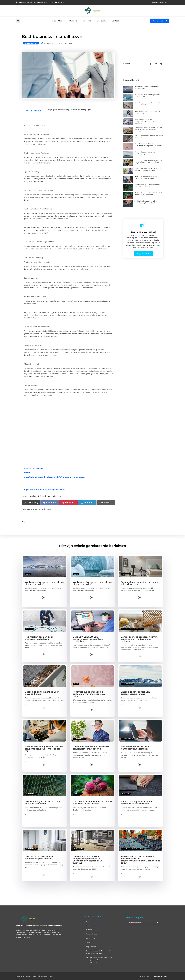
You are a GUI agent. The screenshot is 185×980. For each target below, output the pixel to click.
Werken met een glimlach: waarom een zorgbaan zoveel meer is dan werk (148, 162)
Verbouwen (79, 849)
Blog (28, 574)
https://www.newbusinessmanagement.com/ (44, 490)
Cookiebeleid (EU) (160, 976)
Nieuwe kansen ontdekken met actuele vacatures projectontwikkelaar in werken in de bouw (140, 860)
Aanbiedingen (127, 684)
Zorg (28, 739)
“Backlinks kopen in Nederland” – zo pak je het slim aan (98, 952)
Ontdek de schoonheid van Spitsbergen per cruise (145, 153)
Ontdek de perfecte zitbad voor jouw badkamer (149, 137)
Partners (73, 21)
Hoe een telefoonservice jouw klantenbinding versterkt (146, 177)
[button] (18, 21)
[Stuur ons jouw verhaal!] (143, 225)
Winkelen (78, 794)
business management (34, 468)
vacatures (28, 473)
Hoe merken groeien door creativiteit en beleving (149, 112)
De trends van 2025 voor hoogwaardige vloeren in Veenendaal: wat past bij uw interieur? (88, 860)
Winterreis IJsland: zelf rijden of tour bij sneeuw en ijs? (148, 88)
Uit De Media (58, 21)
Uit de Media (90, 938)
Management (31, 43)
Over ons (87, 21)
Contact (115, 21)
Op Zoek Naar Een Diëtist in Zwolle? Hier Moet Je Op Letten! (148, 194)
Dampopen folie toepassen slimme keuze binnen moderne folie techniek (148, 129)
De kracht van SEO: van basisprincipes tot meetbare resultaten (145, 121)
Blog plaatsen (91, 947)
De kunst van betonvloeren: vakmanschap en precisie (40, 858)
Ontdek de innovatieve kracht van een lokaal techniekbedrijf (148, 169)
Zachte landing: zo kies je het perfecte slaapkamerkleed (146, 202)
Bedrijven (78, 629)
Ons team (101, 21)
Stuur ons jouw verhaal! (143, 232)
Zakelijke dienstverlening (133, 629)
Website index (143, 976)
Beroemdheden (92, 934)
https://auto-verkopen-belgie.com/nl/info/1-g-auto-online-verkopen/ (54, 477)
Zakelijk (29, 629)
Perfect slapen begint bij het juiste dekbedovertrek (148, 104)
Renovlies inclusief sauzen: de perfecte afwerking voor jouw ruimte (148, 145)
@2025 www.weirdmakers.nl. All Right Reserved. (34, 976)
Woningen (126, 574)
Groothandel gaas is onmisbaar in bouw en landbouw (147, 186)
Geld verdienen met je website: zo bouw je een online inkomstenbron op (99, 960)
